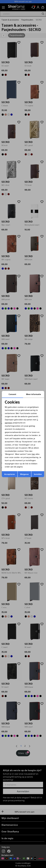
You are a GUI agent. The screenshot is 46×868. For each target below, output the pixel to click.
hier (33, 454)
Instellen (38, 474)
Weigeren (24, 474)
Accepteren (10, 474)
